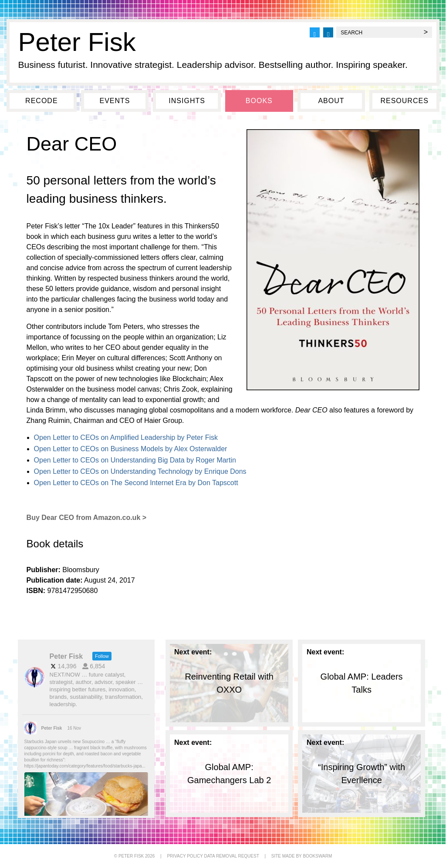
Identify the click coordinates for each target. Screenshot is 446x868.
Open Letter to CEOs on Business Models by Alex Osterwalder (131, 449)
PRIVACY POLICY (185, 856)
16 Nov (74, 728)
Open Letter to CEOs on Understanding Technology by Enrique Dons (140, 471)
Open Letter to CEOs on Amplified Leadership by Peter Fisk (126, 437)
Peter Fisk (77, 42)
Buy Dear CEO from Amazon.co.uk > (86, 518)
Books (259, 101)
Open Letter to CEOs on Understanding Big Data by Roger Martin (135, 460)
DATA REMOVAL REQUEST (231, 856)
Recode (41, 101)
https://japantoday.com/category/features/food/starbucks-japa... (85, 766)
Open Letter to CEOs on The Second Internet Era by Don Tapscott (136, 483)
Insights (187, 101)
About (331, 101)
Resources (404, 101)
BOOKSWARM (317, 856)
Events (115, 101)
